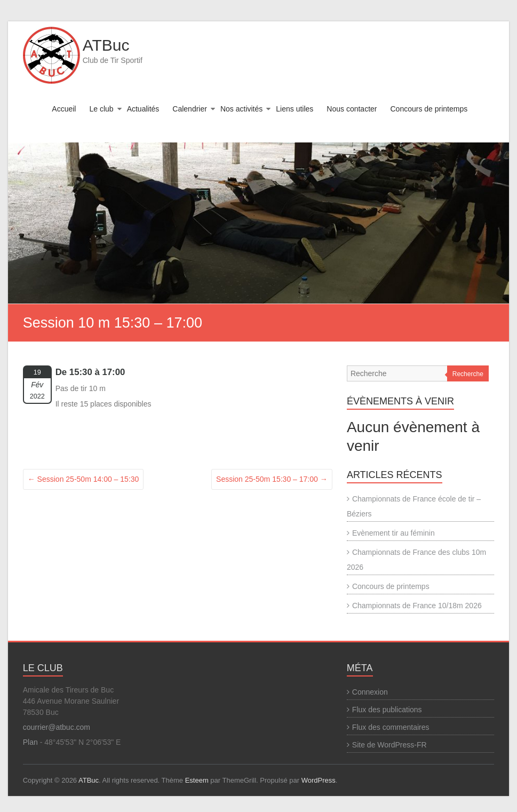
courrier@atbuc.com (57, 727)
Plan (30, 742)
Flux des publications (387, 710)
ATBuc (106, 45)
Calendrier (190, 109)
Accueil (64, 109)
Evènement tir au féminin (393, 533)
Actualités (143, 109)
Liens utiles (295, 109)
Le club (101, 109)
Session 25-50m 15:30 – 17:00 (272, 479)
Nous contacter (352, 109)
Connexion (370, 692)
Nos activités (241, 109)
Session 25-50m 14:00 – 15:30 (83, 479)
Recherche (468, 374)
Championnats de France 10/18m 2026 (417, 606)
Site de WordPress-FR (389, 745)
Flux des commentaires (391, 727)
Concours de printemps (429, 109)
